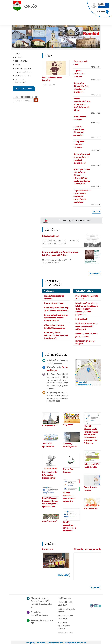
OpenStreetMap (83, 385)
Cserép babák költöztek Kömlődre (79, 145)
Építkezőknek (81, 319)
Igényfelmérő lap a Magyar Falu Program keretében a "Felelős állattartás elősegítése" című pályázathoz (87, 309)
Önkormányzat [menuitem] (21, 61)
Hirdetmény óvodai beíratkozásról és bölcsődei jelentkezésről (56, 335)
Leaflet (80, 382)
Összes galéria (63, 574)
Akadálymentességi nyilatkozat (75, 642)
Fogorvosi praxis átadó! (54, 303)
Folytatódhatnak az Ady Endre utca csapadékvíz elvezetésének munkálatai (82, 196)
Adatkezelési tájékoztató (55, 642)
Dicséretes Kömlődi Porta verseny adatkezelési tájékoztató (86, 326)
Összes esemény (95, 273)
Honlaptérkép (31, 642)
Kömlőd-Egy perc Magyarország (87, 549)
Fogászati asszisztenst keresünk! (79, 74)
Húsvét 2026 (47, 549)
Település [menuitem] (19, 57)
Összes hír (96, 212)
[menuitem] (25, 53)
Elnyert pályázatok (23, 72)
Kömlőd (26, 6)
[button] (88, 370)
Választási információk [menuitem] (20, 81)
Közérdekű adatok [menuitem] (23, 76)
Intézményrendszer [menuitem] (23, 68)
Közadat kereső (24, 89)
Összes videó (95, 587)
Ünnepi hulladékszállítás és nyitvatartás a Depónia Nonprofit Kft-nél (82, 104)
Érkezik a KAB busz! (51, 236)
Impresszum (41, 642)
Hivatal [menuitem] (18, 65)
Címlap (18, 53)
